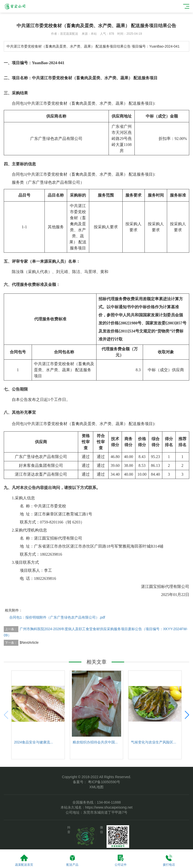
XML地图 (97, 787)
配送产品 (72, 860)
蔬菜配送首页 (24, 860)
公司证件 (121, 860)
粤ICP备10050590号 (104, 782)
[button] (187, 715)
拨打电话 (169, 860)
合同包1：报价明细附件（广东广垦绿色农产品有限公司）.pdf (57, 617)
